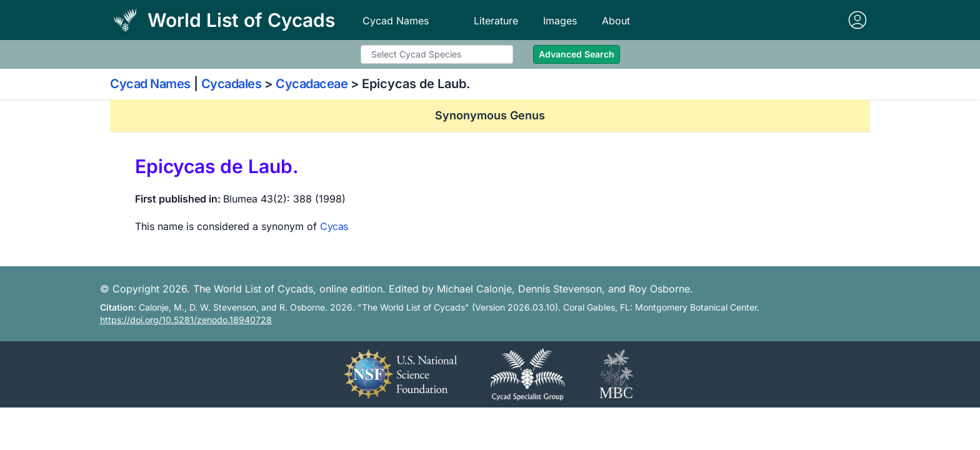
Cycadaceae (312, 84)
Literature (496, 21)
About (616, 21)
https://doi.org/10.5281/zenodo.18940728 (186, 320)
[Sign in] (857, 20)
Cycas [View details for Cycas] (334, 226)
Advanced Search (577, 54)
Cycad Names (396, 21)
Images (560, 21)
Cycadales (232, 84)
